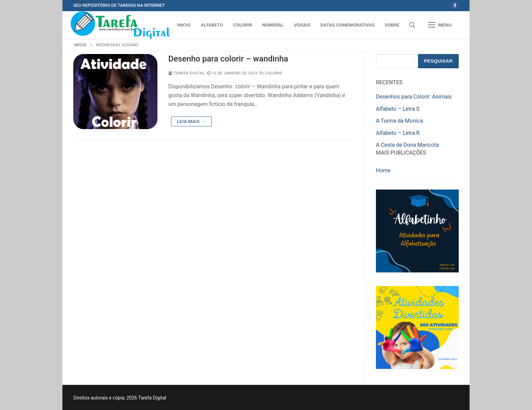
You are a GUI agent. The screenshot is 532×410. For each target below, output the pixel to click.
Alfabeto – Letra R (398, 133)
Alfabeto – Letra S (398, 109)
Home (383, 170)
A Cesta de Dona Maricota (407, 145)
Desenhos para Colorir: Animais (414, 97)
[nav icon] (440, 25)
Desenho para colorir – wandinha (228, 59)
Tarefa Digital (187, 73)
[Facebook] (455, 6)
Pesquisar (439, 61)
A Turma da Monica (399, 121)
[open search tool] (412, 25)
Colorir (271, 73)
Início (80, 45)
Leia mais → (191, 121)
